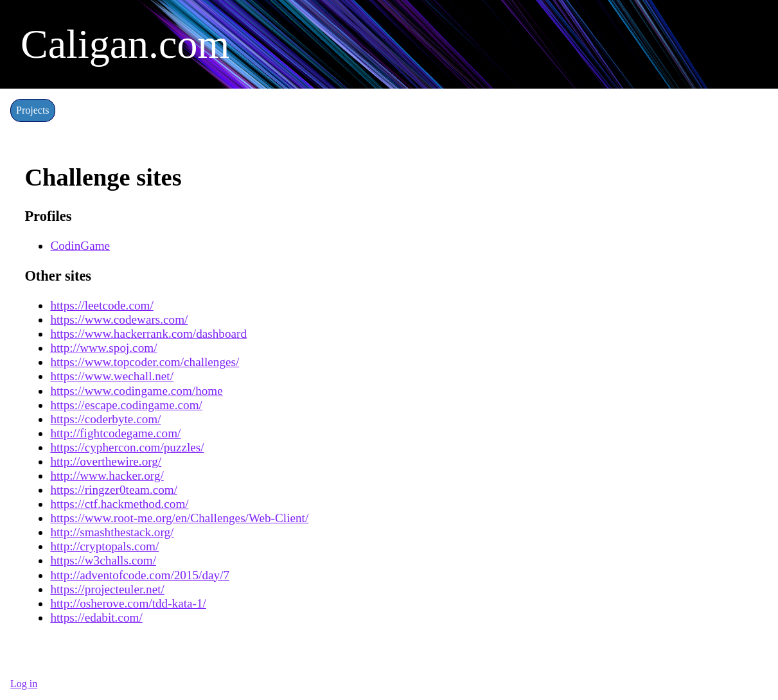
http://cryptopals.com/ (104, 546)
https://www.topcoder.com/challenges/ (145, 362)
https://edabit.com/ (96, 617)
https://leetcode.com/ (102, 305)
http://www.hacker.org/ (107, 476)
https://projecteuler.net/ (107, 589)
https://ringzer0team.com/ (114, 490)
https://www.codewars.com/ (119, 319)
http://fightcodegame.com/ (115, 433)
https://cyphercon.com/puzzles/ (127, 447)
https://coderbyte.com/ (105, 419)
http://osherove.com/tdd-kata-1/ (128, 603)
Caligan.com (125, 44)
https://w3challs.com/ (103, 560)
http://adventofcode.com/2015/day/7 (140, 575)
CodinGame (80, 246)
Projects (33, 110)
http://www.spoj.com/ (103, 348)
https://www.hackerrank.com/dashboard (148, 334)
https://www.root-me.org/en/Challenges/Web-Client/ (179, 518)
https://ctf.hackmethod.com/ (119, 504)
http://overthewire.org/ (106, 461)
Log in (24, 684)
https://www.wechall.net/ (112, 376)
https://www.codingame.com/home (136, 391)
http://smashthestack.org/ (112, 532)
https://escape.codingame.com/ (126, 405)
